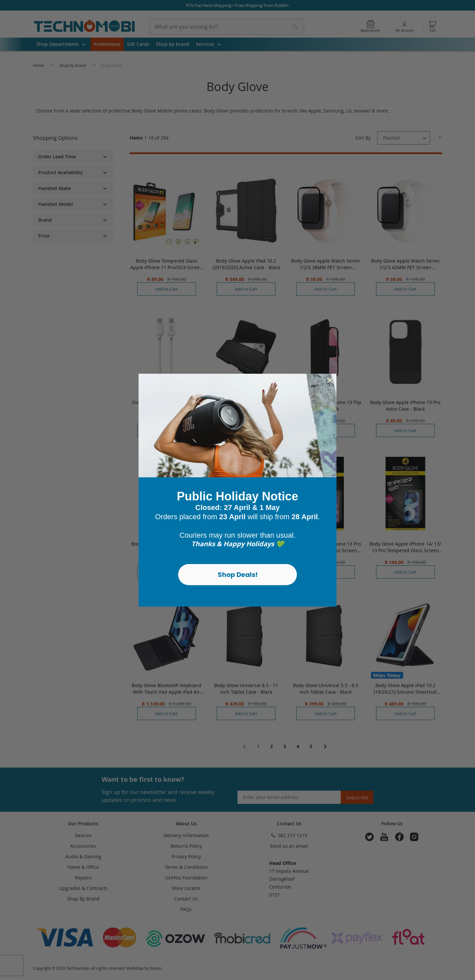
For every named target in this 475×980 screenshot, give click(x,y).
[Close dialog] (330, 380)
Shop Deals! (238, 575)
